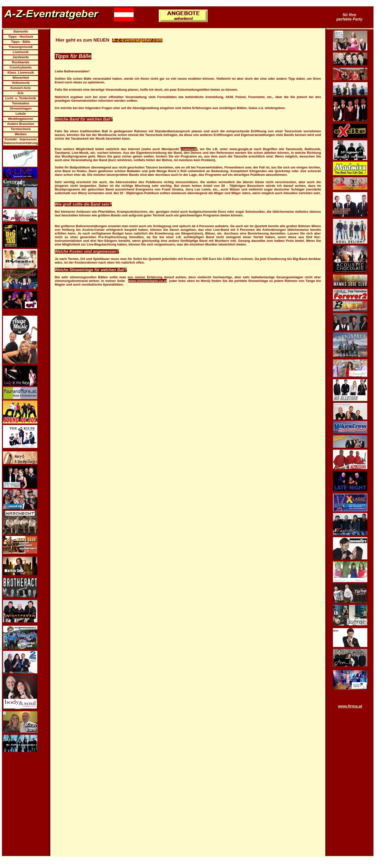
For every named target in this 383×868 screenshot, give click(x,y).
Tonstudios (21, 103)
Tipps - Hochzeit (21, 37)
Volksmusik (21, 83)
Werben (21, 134)
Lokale (21, 114)
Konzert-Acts (21, 88)
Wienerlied (21, 78)
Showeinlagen (21, 108)
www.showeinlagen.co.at (147, 281)
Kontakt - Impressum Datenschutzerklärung (21, 141)
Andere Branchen (21, 124)
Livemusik (21, 52)
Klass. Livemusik (21, 72)
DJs (21, 93)
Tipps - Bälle (21, 42)
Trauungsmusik (21, 47)
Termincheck (21, 129)
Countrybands (21, 67)
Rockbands (21, 62)
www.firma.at (350, 706)
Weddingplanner (21, 119)
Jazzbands (21, 57)
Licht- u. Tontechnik (21, 98)
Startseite (21, 31)
